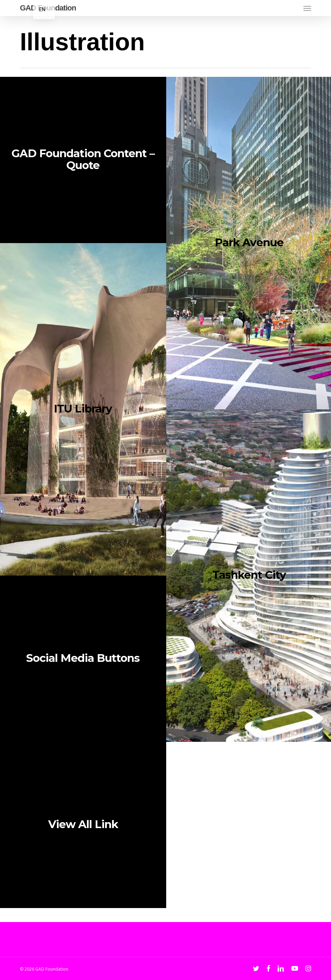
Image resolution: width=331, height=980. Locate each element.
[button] (307, 8)
